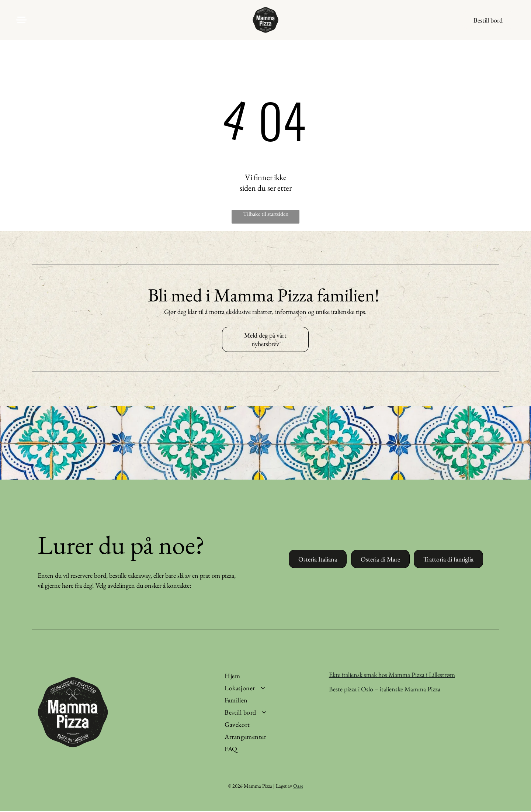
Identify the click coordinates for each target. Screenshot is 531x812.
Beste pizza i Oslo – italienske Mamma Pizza (385, 689)
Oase (298, 787)
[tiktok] (445, 22)
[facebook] (415, 22)
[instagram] (430, 22)
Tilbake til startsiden (266, 215)
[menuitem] (271, 676)
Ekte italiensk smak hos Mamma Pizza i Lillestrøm (392, 675)
